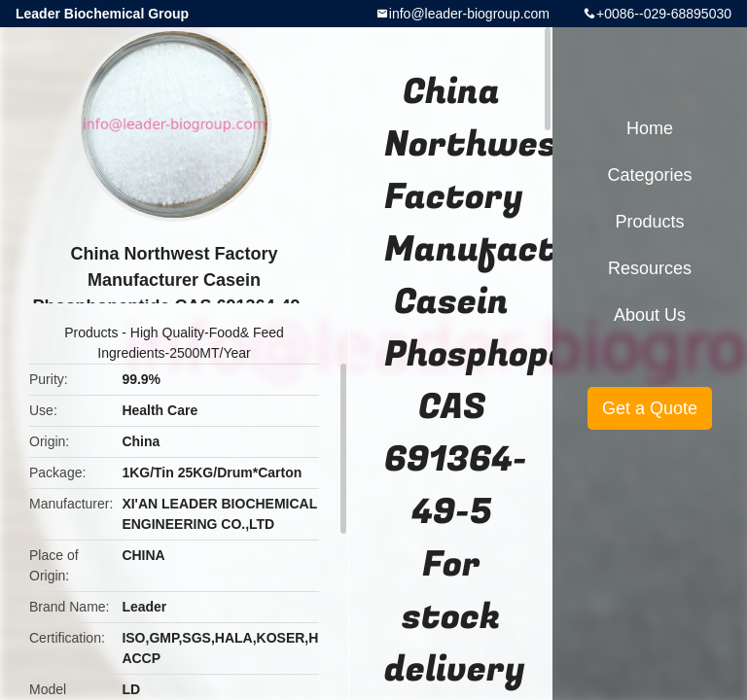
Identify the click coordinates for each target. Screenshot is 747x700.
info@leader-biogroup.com (469, 14)
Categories (649, 175)
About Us (650, 315)
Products (91, 332)
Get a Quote (650, 408)
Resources (650, 268)
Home (650, 128)
